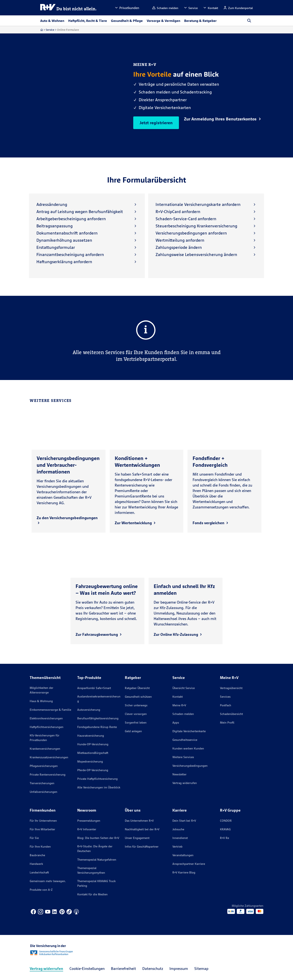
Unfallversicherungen (43, 792)
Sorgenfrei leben (136, 723)
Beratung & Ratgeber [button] (200, 21)
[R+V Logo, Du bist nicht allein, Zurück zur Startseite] (68, 8)
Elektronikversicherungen (46, 718)
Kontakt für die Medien (92, 894)
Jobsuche (178, 829)
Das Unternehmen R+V (139, 821)
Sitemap (201, 969)
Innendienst (180, 838)
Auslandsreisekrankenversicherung (99, 699)
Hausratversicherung (91, 736)
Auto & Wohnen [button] (52, 21)
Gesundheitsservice (185, 740)
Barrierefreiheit (123, 969)
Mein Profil (227, 723)
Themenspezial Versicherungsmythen (91, 870)
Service (50, 30)
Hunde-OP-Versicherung (93, 744)
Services (225, 697)
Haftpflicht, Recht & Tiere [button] (88, 21)
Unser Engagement (137, 838)
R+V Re (224, 838)
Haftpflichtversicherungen (47, 727)
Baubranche (37, 855)
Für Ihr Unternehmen (43, 821)
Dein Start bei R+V (184, 821)
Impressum (179, 969)
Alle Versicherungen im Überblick (99, 787)
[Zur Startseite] (42, 30)
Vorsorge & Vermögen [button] (163, 21)
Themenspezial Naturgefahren (97, 860)
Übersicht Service (184, 688)
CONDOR (226, 821)
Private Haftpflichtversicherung (97, 779)
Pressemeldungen (89, 821)
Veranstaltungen (183, 855)
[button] (127, 8)
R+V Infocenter (87, 829)
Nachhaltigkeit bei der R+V (142, 829)
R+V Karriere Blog (184, 872)
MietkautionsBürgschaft (93, 753)
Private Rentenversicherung (48, 775)
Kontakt (178, 697)
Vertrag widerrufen (185, 783)
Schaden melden (183, 714)
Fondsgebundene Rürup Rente (97, 727)
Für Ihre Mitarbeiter (42, 829)
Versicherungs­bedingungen (190, 766)
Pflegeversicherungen (44, 766)
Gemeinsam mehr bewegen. (48, 881)
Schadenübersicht (231, 714)
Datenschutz (153, 969)
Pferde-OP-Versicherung (93, 770)
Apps (176, 723)
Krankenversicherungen (45, 749)
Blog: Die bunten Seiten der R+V (98, 838)
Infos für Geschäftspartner (142, 847)
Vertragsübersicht (231, 688)
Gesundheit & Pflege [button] (127, 21)
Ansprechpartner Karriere (189, 864)
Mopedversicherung (90, 761)
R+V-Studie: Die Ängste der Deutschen (95, 849)
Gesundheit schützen (138, 697)
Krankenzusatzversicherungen (49, 757)
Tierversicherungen (42, 783)
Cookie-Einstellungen (87, 969)
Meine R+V (179, 705)
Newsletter (179, 774)
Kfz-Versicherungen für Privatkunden (45, 738)
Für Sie (34, 838)
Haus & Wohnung (41, 701)
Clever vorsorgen (136, 714)
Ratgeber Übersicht (137, 688)
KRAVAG (225, 829)
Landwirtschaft (39, 872)
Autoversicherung (89, 710)
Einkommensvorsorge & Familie (50, 710)
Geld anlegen (133, 731)
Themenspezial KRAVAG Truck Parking (96, 883)
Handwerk (36, 864)
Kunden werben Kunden (188, 748)
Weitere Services (183, 757)
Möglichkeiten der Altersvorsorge (41, 690)
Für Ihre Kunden (40, 847)
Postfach (226, 705)
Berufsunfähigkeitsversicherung (98, 718)
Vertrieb (177, 847)
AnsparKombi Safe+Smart (94, 688)
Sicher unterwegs (136, 705)
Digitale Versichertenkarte (189, 731)
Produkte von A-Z (41, 890)
